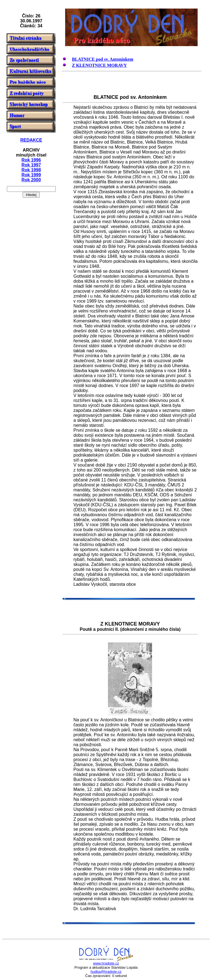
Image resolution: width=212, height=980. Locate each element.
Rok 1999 (31, 175)
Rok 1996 (31, 160)
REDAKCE (31, 140)
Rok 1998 (31, 170)
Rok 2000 (31, 180)
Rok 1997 (31, 165)
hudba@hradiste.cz (106, 972)
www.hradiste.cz (106, 963)
